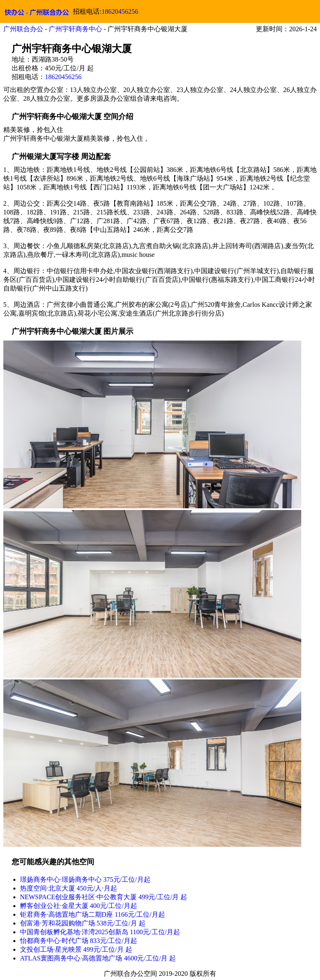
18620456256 (120, 11)
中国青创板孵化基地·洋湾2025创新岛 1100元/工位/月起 (100, 932)
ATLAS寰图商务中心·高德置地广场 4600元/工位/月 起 (98, 958)
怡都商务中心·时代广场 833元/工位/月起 (79, 941)
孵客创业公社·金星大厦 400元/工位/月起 (79, 906)
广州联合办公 (23, 29)
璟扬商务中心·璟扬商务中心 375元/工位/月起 (85, 879)
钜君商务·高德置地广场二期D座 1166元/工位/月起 (92, 914)
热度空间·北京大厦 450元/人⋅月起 (69, 888)
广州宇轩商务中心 (75, 29)
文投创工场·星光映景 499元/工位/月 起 (76, 949)
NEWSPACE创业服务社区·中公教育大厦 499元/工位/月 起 (104, 897)
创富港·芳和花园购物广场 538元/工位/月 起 (83, 923)
